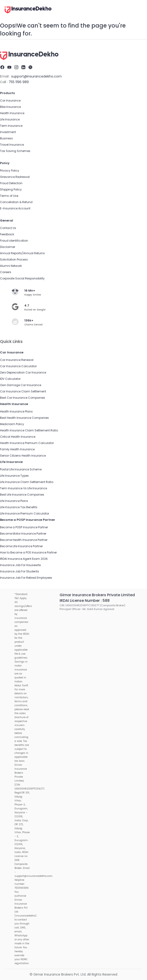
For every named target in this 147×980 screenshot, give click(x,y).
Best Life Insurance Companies (22, 495)
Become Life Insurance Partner (21, 546)
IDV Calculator (10, 379)
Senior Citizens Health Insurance (23, 456)
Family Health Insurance (17, 449)
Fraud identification (14, 241)
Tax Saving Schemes (15, 151)
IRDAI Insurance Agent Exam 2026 (24, 559)
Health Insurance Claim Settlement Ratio (29, 430)
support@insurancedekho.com (36, 76)
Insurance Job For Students (20, 571)
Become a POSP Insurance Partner (24, 527)
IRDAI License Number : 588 (85, 601)
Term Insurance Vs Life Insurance (23, 488)
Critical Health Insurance (18, 437)
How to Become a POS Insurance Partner (28, 552)
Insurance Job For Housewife (20, 565)
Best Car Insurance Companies (23, 398)
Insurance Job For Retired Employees (26, 578)
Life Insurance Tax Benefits (19, 507)
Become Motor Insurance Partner (23, 534)
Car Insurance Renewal (17, 360)
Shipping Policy (11, 189)
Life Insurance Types (14, 476)
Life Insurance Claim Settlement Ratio (27, 482)
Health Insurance (12, 113)
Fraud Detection (11, 183)
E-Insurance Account (15, 208)
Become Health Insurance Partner (24, 540)
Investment (8, 132)
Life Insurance (10, 119)
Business (6, 138)
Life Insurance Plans (14, 501)
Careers (6, 272)
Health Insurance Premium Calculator (27, 443)
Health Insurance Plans (16, 411)
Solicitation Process (14, 259)
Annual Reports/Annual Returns (22, 253)
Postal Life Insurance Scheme (21, 469)
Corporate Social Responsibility (22, 278)
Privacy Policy (10, 171)
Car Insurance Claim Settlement (23, 391)
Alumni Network (11, 266)
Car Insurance (10, 100)
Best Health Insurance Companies (24, 418)
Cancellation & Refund (16, 202)
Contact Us (8, 228)
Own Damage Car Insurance (21, 385)
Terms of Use (9, 196)
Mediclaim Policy (12, 424)
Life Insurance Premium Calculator (25, 513)
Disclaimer (8, 247)
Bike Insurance (10, 107)
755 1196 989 (19, 82)
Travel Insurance (12, 145)
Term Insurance (11, 126)
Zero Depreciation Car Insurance (23, 372)
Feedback (7, 234)
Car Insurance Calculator (18, 366)
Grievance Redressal (15, 177)
